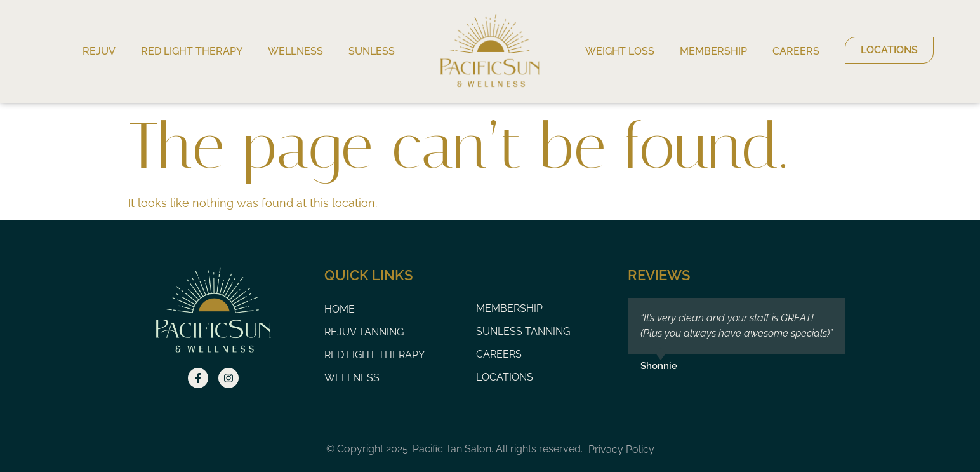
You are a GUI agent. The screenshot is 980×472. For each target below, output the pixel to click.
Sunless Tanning (523, 331)
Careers (796, 51)
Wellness (295, 51)
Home (340, 309)
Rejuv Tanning (364, 332)
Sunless (372, 51)
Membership (713, 51)
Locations (505, 377)
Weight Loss (620, 51)
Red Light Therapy (192, 51)
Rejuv (99, 51)
